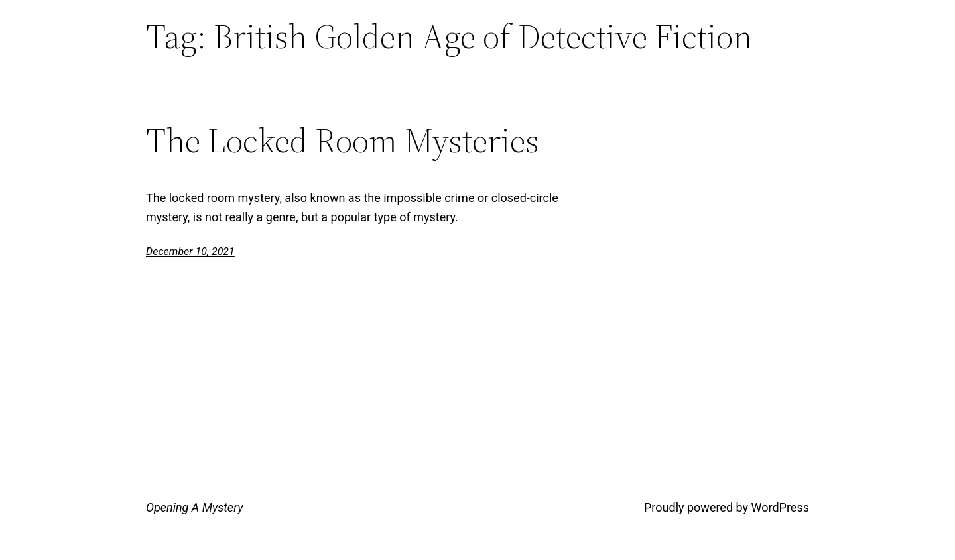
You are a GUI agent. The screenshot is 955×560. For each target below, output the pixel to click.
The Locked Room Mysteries (343, 140)
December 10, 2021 (190, 252)
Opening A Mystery (194, 507)
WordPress (780, 507)
